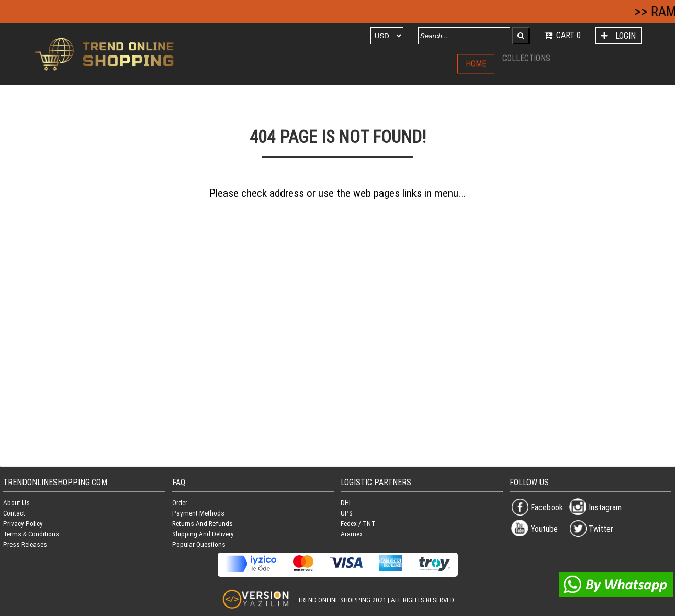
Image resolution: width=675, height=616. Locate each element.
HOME (476, 63)
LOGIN (617, 36)
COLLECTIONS (526, 55)
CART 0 (561, 35)
